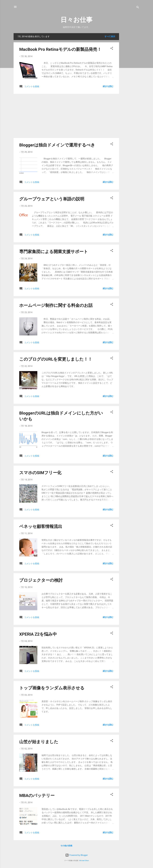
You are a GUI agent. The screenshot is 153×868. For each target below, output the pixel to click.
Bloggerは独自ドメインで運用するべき (57, 145)
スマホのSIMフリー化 (40, 473)
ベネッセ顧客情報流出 (41, 526)
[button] (112, 49)
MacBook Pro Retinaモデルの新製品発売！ (60, 49)
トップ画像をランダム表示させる (52, 688)
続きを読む (108, 86)
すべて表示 (110, 37)
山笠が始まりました (39, 742)
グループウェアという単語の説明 (52, 199)
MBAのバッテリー (37, 795)
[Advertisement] (130, 76)
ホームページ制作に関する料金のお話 (56, 305)
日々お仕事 (77, 20)
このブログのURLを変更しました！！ (56, 359)
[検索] (138, 8)
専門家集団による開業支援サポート (54, 252)
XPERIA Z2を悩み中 (38, 634)
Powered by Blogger (77, 855)
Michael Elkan (84, 861)
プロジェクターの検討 (41, 580)
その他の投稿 (66, 846)
